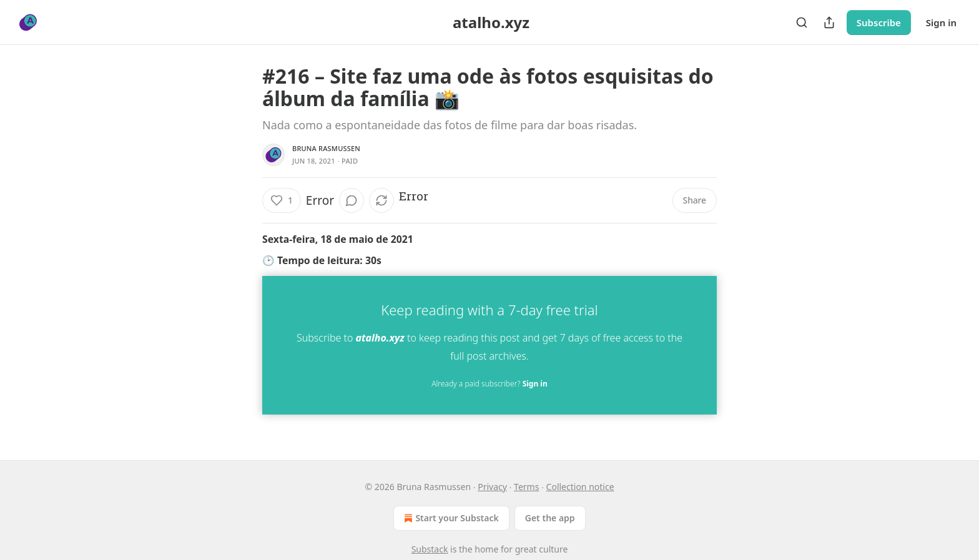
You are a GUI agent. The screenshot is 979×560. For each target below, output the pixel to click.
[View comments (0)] (352, 200)
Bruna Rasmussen (326, 148)
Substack (430, 549)
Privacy (492, 487)
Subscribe (879, 22)
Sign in (941, 22)
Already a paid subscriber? (489, 384)
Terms (526, 487)
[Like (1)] (282, 200)
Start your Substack (450, 518)
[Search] (802, 22)
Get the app (550, 518)
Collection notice (580, 487)
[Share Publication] (829, 22)
